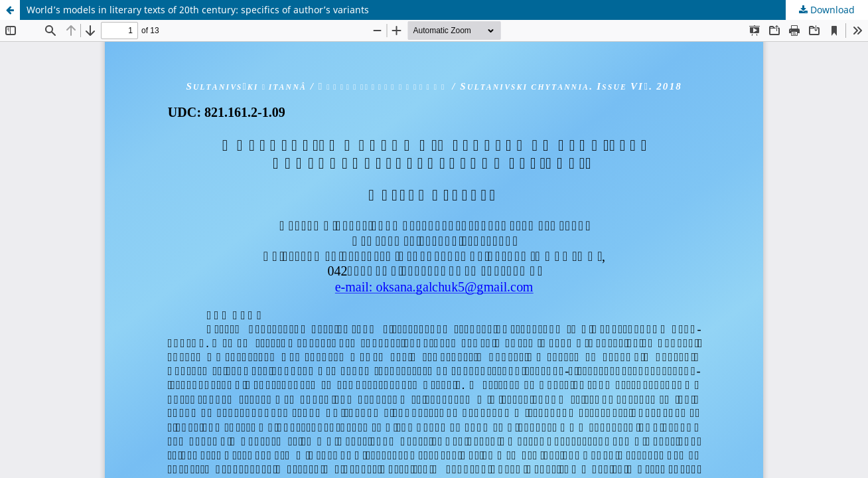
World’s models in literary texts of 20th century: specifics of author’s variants (198, 10)
